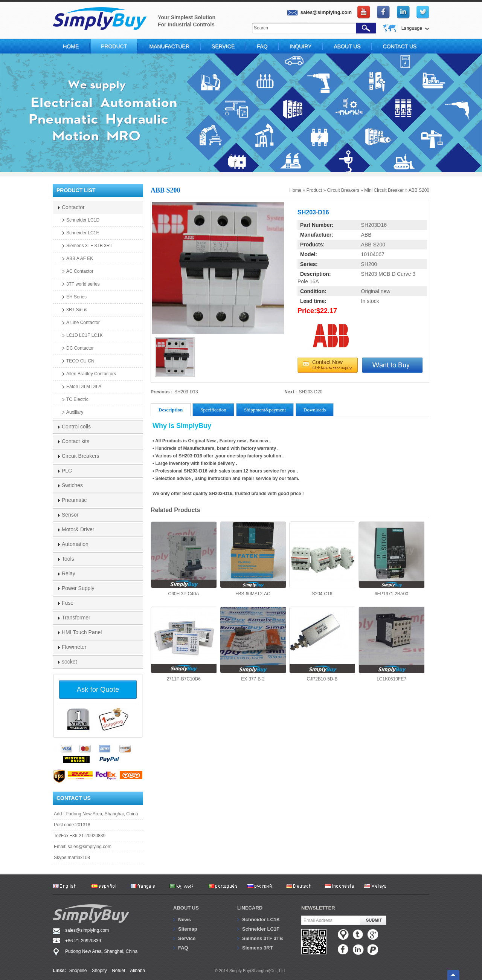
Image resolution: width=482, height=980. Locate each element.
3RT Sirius (77, 310)
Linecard (250, 908)
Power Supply (78, 588)
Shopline (78, 971)
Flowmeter (74, 647)
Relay (69, 573)
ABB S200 (419, 190)
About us (186, 908)
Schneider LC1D (83, 220)
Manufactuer (169, 46)
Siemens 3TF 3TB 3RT (89, 246)
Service (223, 46)
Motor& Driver (78, 529)
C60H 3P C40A (184, 559)
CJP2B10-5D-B (322, 644)
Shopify (99, 971)
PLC (67, 471)
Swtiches (72, 485)
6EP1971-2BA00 (391, 559)
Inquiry (300, 46)
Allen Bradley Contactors (91, 374)
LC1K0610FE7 (391, 644)
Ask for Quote (98, 689)
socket (69, 662)
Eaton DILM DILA (84, 387)
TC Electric (77, 399)
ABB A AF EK (80, 258)
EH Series (76, 297)
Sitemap (188, 929)
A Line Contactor (83, 323)
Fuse (68, 603)
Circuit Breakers (343, 190)
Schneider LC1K (261, 920)
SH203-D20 (311, 392)
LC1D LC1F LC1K (85, 335)
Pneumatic (74, 500)
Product (114, 46)
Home (71, 46)
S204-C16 (322, 559)
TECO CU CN (80, 361)
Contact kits (76, 441)
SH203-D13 (186, 392)
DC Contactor (80, 348)
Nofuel (118, 971)
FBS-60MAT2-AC (253, 559)
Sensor (70, 515)
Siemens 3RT (258, 948)
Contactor (73, 207)
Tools (68, 559)
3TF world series (83, 284)
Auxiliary (75, 412)
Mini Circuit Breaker (384, 190)
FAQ (262, 46)
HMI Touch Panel (82, 632)
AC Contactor (80, 271)
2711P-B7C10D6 (184, 644)
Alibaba (137, 971)
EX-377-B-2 (253, 644)
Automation (75, 544)
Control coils (76, 427)
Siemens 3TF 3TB (262, 938)
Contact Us (400, 46)
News (185, 920)
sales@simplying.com (90, 847)
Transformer (76, 618)
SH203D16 (374, 225)
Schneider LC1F (83, 233)
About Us (347, 46)
